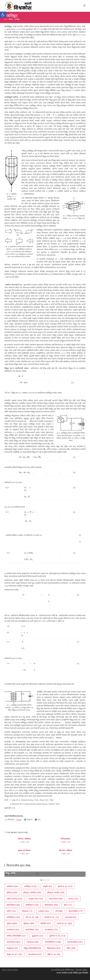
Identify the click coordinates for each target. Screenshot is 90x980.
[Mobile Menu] (85, 5)
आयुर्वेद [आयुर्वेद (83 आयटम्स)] (47, 886)
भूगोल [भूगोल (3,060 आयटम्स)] (12, 923)
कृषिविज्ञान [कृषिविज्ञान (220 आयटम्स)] (32, 905)
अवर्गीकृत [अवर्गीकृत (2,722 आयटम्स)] (30, 886)
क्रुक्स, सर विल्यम (24, 850)
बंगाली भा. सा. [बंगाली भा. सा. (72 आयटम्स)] (52, 917)
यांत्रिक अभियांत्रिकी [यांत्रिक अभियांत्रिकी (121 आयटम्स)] (16, 936)
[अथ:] (5, 19)
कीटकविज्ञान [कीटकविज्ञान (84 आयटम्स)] (13, 905)
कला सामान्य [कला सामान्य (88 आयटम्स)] (56, 899)
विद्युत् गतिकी (10, 873)
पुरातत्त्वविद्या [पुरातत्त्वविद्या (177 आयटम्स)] (76, 911)
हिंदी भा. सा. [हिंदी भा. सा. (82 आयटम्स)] (54, 954)
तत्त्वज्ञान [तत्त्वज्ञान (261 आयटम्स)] (44, 911)
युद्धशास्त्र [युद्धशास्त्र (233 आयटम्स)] (38, 936)
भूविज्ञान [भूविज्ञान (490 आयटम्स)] (29, 923)
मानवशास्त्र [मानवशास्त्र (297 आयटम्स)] (13, 930)
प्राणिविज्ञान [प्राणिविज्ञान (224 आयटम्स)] (13, 917)
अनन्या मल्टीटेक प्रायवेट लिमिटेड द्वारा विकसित (72, 973)
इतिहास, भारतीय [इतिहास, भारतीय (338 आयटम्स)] (56, 892)
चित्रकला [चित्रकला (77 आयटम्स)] (27, 911)
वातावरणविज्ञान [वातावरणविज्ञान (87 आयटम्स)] (75, 942)
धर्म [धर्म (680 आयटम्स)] (59, 911)
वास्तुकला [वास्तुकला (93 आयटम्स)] (12, 948)
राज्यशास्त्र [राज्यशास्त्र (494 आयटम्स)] (33, 942)
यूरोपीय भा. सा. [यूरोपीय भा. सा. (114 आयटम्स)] (57, 936)
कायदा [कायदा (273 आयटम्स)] (73, 899)
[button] (3, 15)
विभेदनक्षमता (66, 839)
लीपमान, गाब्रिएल (66, 850)
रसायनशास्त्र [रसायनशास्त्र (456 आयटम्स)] (13, 942)
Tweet (19, 819)
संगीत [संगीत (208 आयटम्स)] (71, 948)
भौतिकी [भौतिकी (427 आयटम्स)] (46, 923)
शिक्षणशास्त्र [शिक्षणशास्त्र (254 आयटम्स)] (54, 948)
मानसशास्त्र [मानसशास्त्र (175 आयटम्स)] (51, 930)
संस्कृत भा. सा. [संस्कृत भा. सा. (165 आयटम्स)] (14, 954)
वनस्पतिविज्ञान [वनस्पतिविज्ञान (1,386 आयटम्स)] (53, 942)
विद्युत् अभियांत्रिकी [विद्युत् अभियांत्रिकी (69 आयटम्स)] (32, 948)
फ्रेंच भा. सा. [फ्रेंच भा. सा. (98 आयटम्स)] (32, 917)
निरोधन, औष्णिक (24, 839)
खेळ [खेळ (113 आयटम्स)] (68, 905)
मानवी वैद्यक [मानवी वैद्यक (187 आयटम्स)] (32, 930)
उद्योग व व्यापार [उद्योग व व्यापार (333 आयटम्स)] (15, 899)
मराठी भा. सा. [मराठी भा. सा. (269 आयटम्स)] (64, 923)
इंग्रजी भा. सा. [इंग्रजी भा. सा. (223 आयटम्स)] (65, 886)
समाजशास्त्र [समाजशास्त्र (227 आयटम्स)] (35, 954)
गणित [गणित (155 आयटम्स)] (11, 911)
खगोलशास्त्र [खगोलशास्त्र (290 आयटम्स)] (51, 905)
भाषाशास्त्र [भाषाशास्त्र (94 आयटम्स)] (70, 917)
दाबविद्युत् (17, 19)
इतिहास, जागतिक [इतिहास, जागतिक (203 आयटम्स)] (32, 892)
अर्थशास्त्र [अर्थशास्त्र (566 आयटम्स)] (12, 886)
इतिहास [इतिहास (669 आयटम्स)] (12, 892)
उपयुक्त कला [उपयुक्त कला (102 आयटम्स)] (36, 899)
